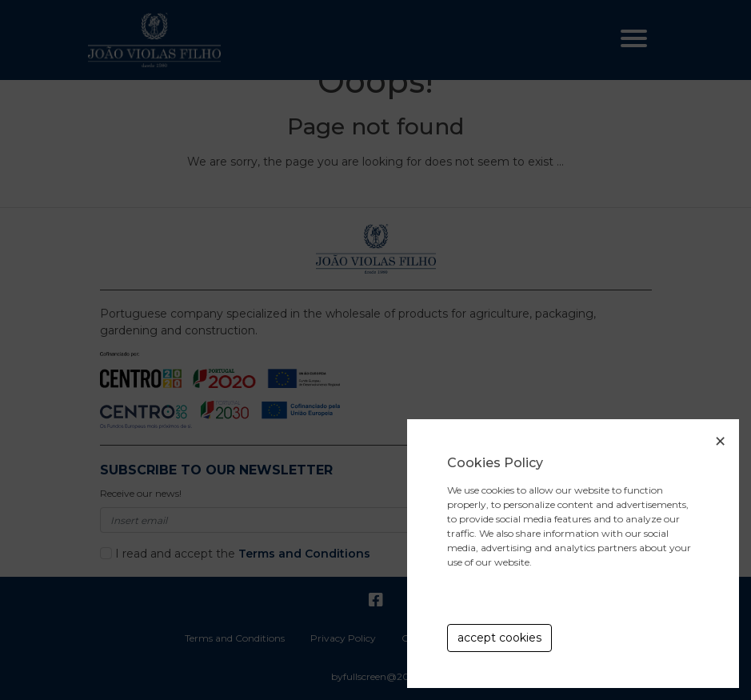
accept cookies (499, 638)
